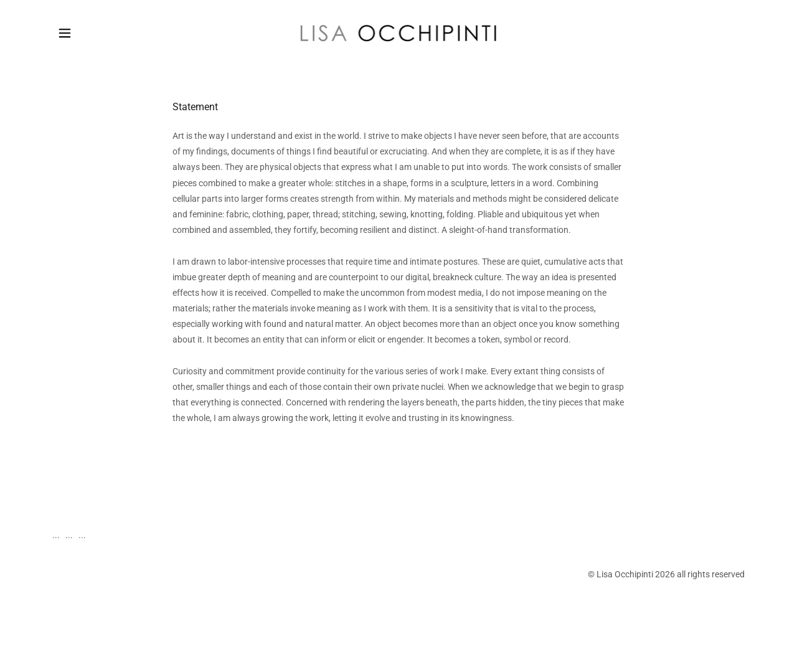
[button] (65, 33)
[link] (399, 32)
